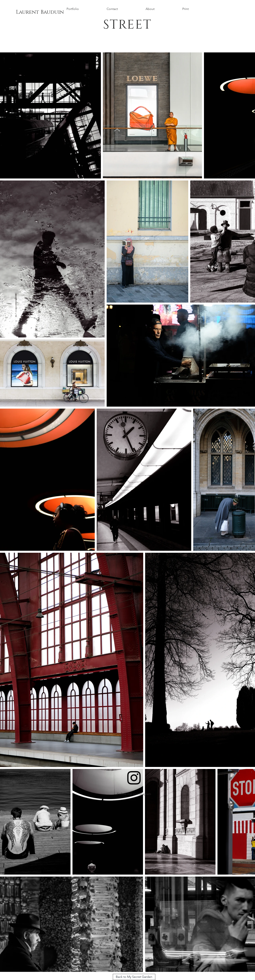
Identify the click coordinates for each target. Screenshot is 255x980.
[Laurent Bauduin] (40, 12)
